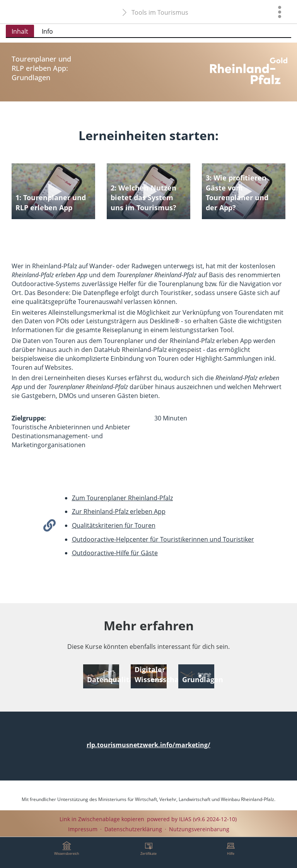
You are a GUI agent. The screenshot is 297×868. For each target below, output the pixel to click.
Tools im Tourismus (160, 12)
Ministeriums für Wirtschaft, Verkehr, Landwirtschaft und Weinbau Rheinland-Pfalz (186, 799)
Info (47, 31)
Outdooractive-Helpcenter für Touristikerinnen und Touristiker (163, 539)
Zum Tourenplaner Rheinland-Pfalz (122, 498)
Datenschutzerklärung (133, 829)
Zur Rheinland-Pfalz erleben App (119, 511)
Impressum (83, 829)
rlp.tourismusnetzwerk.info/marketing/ (148, 745)
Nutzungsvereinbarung (199, 829)
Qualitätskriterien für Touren (114, 525)
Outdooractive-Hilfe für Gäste (115, 553)
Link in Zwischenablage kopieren (102, 819)
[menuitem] (280, 12)
